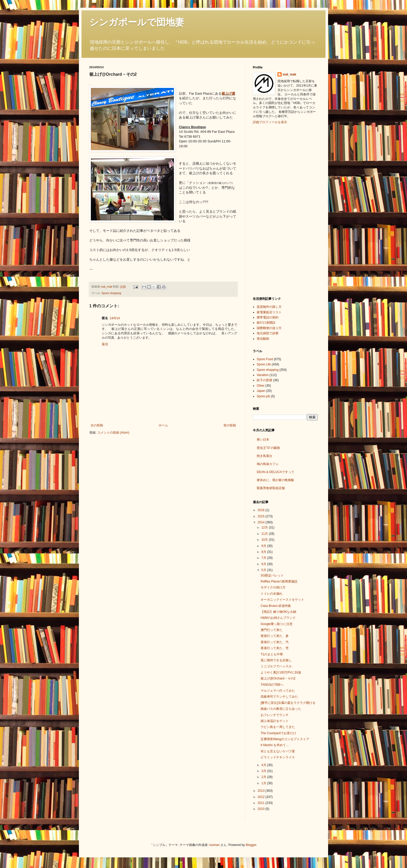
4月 (264, 765)
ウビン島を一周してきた (278, 727)
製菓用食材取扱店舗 (271, 488)
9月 (264, 546)
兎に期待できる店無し (276, 660)
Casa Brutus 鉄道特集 (276, 606)
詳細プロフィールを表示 (270, 122)
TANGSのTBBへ (272, 685)
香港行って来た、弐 (275, 642)
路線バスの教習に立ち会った (281, 709)
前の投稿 (230, 425)
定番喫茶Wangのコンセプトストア (285, 739)
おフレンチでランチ (275, 715)
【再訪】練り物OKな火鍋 (278, 612)
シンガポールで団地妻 (137, 22)
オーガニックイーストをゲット (282, 600)
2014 (262, 522)
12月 (265, 527)
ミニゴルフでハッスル (276, 666)
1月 (264, 783)
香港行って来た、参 (275, 636)
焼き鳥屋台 (264, 456)
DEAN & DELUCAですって (276, 472)
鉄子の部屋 (264, 380)
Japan (261, 391)
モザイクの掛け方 (273, 587)
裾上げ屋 (228, 93)
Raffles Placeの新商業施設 (279, 581)
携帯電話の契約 (268, 317)
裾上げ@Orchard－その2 (278, 678)
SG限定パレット (272, 575)
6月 (264, 564)
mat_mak (289, 74)
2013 (262, 791)
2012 (262, 797)
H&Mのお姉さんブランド (278, 618)
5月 (264, 570)
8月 (264, 552)
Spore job (263, 396)
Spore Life (264, 364)
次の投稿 (97, 425)
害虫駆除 (263, 339)
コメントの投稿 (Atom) (113, 433)
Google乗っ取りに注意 (277, 624)
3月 (264, 771)
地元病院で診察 (268, 333)
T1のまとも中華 (272, 654)
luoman (215, 845)
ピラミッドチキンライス (278, 757)
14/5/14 (115, 318)
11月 (265, 534)
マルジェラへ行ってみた (278, 691)
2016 (262, 510)
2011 (262, 803)
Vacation (263, 375)
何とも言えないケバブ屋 (278, 751)
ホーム (163, 425)
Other (261, 386)
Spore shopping (111, 293)
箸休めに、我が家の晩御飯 (275, 480)
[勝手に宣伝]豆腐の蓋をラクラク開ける (288, 703)
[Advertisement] (274, 210)
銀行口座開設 (266, 323)
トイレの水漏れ (272, 594)
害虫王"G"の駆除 (268, 448)
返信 (105, 344)
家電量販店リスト (269, 312)
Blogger (251, 845)
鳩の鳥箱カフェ (268, 464)
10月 (265, 540)
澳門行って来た (272, 630)
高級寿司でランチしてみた (279, 697)
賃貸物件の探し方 (269, 307)
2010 (262, 809)
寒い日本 (263, 440)
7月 (264, 558)
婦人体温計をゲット (275, 721)
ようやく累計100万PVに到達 (281, 672)
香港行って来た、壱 (275, 648)
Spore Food (265, 359)
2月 (264, 777)
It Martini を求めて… (275, 745)
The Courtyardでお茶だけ (278, 733)
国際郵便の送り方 (269, 328)
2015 (262, 516)
